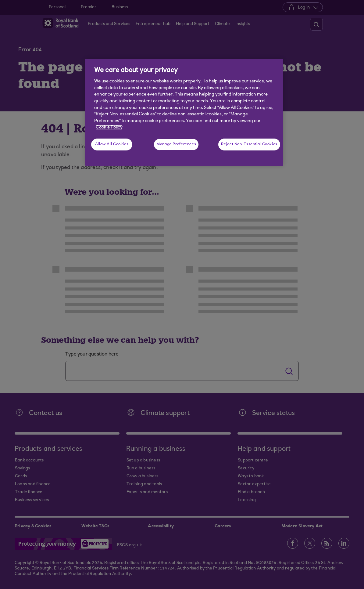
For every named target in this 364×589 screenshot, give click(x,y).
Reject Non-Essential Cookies (249, 144)
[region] (184, 112)
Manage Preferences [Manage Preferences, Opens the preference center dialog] (176, 144)
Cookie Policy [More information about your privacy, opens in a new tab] (109, 127)
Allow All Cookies (112, 144)
